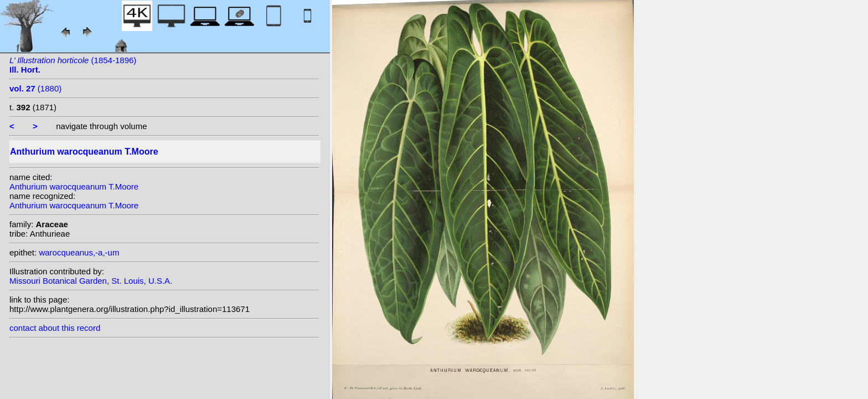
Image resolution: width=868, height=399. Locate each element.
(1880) (35, 88)
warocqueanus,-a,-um (79, 252)
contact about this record (55, 328)
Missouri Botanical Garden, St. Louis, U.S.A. (91, 281)
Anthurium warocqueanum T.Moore (74, 186)
